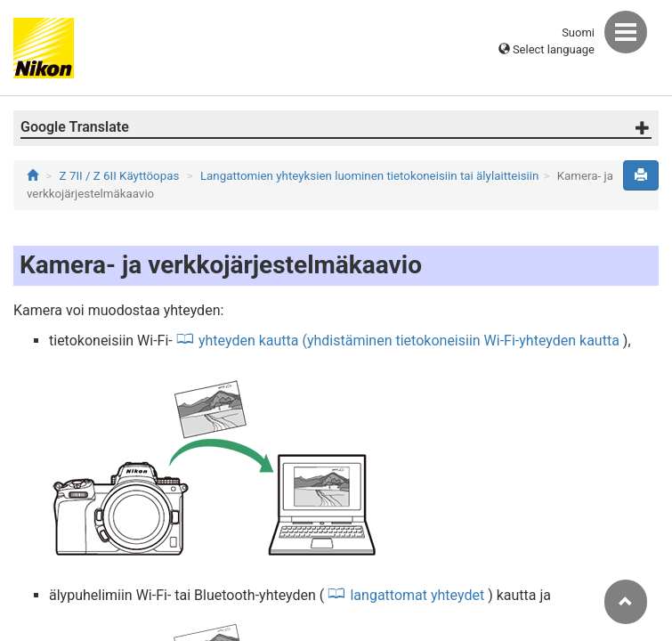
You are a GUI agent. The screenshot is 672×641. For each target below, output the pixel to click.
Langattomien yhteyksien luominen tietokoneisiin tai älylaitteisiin (369, 176)
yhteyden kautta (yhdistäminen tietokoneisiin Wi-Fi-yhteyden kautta (409, 341)
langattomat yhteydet (417, 595)
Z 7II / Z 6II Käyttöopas (120, 176)
